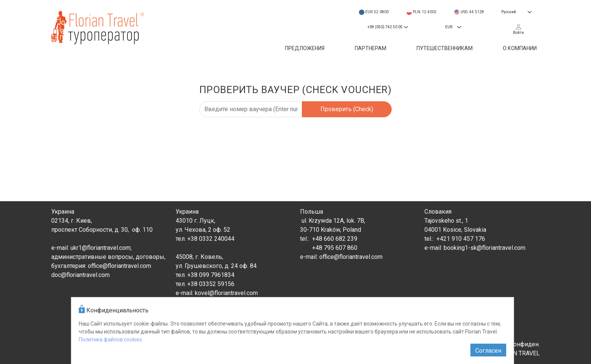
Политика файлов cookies (110, 340)
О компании (520, 48)
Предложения (305, 48)
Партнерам (371, 48)
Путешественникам (445, 48)
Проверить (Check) (347, 109)
